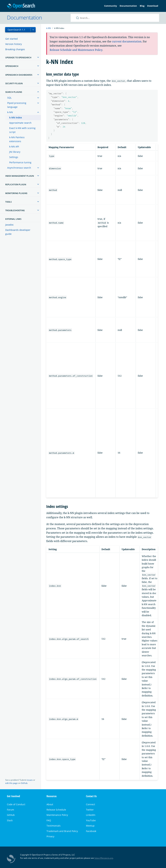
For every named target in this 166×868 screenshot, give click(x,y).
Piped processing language (17, 105)
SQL (9, 98)
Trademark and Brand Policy (62, 831)
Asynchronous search (19, 168)
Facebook (91, 831)
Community (110, 6)
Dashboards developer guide (18, 232)
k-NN (10, 112)
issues (30, 780)
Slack (10, 820)
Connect (91, 804)
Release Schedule (56, 810)
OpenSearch (21, 6)
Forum (10, 810)
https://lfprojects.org (104, 858)
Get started (11, 39)
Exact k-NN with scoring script (22, 130)
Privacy (50, 836)
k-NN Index (16, 117)
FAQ (49, 820)
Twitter (90, 810)
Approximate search (20, 123)
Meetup (90, 826)
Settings (14, 157)
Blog (142, 6)
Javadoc (9, 225)
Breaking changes (15, 49)
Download (153, 6)
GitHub (24, 783)
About (50, 804)
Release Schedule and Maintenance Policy (76, 50)
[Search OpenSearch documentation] (115, 18)
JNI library (15, 152)
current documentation (127, 41)
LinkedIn (91, 815)
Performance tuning (20, 162)
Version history (14, 44)
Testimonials (54, 826)
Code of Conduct (16, 804)
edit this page (11, 783)
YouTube (91, 820)
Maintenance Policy (57, 815)
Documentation (128, 6)
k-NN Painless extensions (17, 139)
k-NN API (14, 147)
